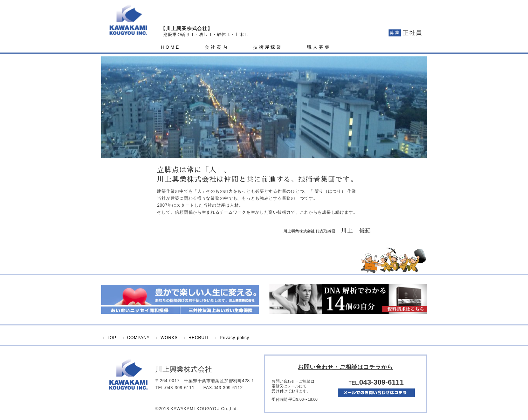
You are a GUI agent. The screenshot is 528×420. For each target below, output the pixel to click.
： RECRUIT (196, 338)
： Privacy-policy (231, 338)
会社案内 (217, 47)
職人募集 (319, 47)
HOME (170, 47)
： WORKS (166, 338)
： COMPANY (136, 338)
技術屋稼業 (268, 47)
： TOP (109, 338)
